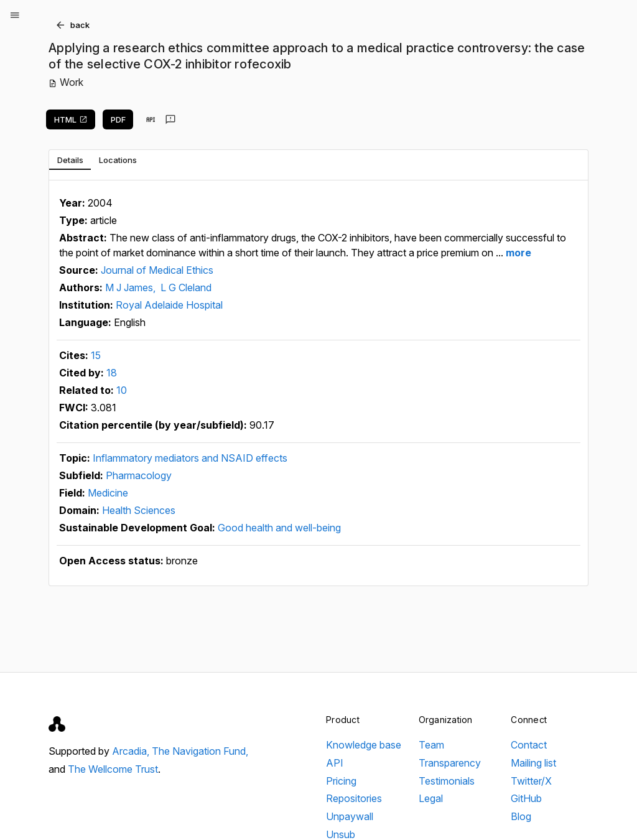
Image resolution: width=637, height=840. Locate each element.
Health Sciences (139, 510)
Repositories (354, 798)
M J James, (132, 287)
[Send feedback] (170, 119)
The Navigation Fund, (200, 751)
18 (112, 373)
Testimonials (447, 781)
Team (431, 745)
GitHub (526, 798)
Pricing (341, 781)
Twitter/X (531, 781)
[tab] (70, 160)
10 (122, 390)
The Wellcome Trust (113, 769)
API (335, 763)
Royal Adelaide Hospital (169, 305)
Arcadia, (132, 751)
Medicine (108, 493)
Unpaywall (350, 816)
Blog (521, 816)
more (517, 253)
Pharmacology (139, 475)
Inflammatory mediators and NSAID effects (190, 458)
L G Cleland (186, 287)
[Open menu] (15, 15)
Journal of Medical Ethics (157, 270)
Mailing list (533, 763)
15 (96, 355)
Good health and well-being (279, 528)
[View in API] (151, 119)
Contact (529, 745)
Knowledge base (364, 745)
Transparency (450, 763)
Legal (431, 798)
